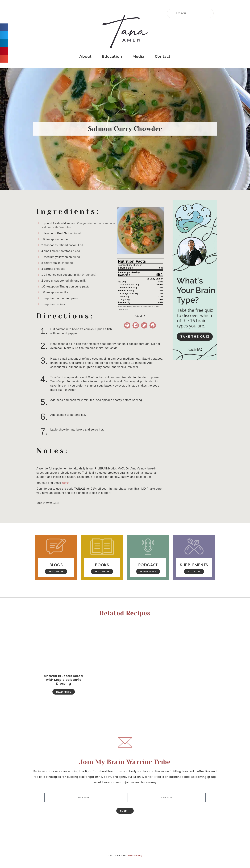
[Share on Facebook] (136, 325)
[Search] (146, 826)
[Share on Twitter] (144, 325)
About (85, 56)
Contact (163, 56)
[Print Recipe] (153, 325)
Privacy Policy (135, 856)
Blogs (56, 565)
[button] (4, 27)
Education (112, 56)
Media (138, 56)
